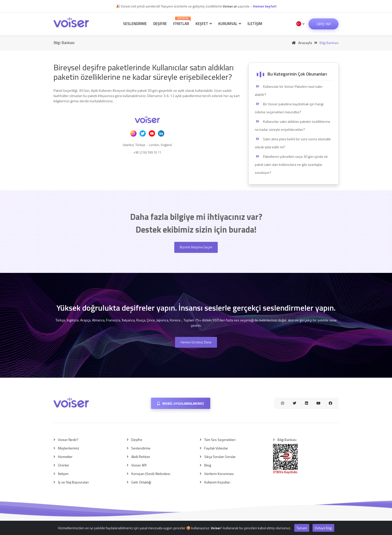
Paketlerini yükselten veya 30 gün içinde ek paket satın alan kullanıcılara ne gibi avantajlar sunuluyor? (291, 164)
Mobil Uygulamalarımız (181, 403)
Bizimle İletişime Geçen (196, 247)
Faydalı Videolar (216, 448)
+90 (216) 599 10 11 (147, 152)
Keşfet (204, 24)
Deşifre (160, 24)
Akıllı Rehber (141, 457)
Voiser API (139, 465)
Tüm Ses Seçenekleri (220, 440)
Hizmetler (65, 457)
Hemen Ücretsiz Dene (196, 342)
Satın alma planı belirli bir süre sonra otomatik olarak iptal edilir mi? (293, 143)
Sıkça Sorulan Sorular (220, 457)
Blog (208, 465)
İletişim (255, 24)
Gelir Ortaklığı (141, 482)
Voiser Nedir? (68, 440)
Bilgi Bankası (287, 440)
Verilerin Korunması (219, 474)
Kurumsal (230, 24)
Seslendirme (135, 24)
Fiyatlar (182, 21)
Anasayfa (301, 43)
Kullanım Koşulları (217, 482)
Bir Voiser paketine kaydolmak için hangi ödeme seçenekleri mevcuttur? (289, 108)
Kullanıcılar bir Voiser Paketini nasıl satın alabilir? (289, 90)
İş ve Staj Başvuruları (73, 482)
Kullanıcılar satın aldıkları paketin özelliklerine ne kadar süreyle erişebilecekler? (292, 125)
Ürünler (64, 465)
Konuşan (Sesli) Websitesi (151, 474)
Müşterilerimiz (69, 448)
